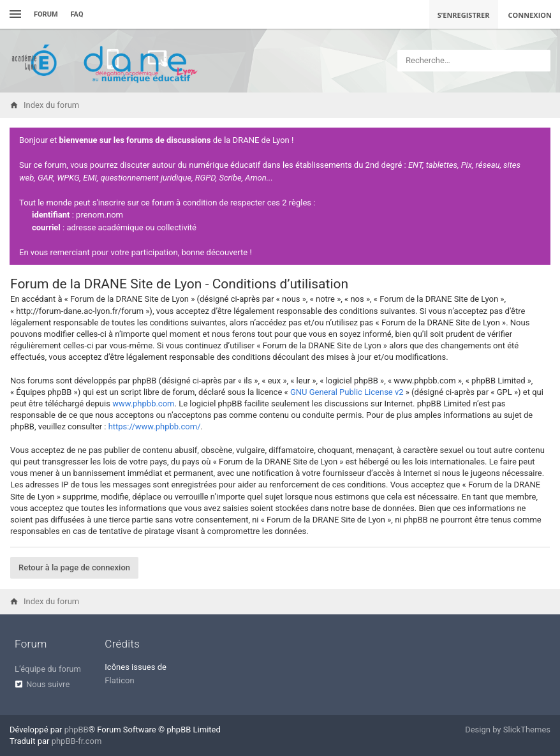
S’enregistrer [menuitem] (464, 15)
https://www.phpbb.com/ (155, 426)
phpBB (77, 730)
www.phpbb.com (143, 404)
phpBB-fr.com (77, 741)
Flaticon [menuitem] (119, 680)
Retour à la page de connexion (74, 567)
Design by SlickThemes (508, 730)
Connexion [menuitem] (530, 15)
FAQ (77, 14)
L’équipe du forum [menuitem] (48, 669)
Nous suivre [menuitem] (48, 684)
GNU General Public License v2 (347, 392)
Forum (46, 14)
